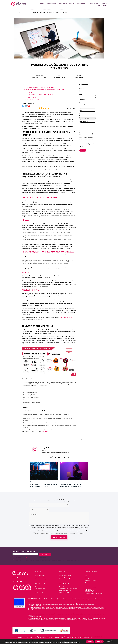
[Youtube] (29, 106)
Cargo (88, 112)
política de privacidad (83, 531)
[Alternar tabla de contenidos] (73, 85)
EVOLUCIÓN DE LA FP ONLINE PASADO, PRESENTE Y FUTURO (40, 87)
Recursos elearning (82, 3)
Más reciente (75, 440)
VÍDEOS (31, 93)
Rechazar (99, 642)
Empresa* (88, 106)
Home (16, 13)
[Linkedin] (26, 106)
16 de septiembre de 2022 (59, 77)
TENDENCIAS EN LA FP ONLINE (32, 100)
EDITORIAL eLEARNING (67, 317)
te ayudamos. (44, 432)
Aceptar (90, 642)
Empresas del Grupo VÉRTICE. (86, 560)
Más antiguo (43, 440)
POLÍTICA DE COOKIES (74, 642)
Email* (88, 95)
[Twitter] (23, 106)
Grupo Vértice (100, 593)
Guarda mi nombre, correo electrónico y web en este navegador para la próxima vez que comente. (60, 534)
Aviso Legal (91, 133)
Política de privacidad (84, 135)
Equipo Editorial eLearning (39, 77)
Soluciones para (52, 3)
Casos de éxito (63, 3)
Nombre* (88, 90)
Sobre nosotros (94, 3)
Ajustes (108, 642)
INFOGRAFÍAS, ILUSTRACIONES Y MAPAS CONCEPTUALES (42, 94)
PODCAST (32, 96)
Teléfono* (88, 101)
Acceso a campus (102, 5)
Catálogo (71, 3)
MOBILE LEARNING (33, 98)
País (88, 117)
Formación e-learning (25, 13)
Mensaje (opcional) (88, 126)
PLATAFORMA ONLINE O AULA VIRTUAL (38, 91)
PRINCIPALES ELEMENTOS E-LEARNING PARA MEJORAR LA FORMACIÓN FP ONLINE (45, 89)
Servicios (42, 3)
